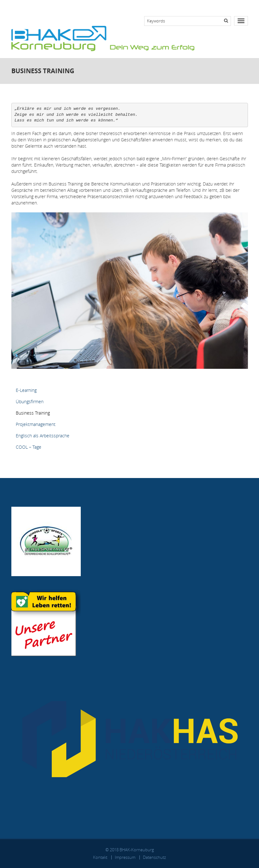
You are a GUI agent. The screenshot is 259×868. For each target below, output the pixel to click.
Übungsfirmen (30, 402)
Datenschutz (154, 857)
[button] (130, 290)
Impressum (125, 857)
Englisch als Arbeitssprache (43, 436)
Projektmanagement (36, 424)
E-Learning (26, 390)
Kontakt (100, 857)
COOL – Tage (29, 447)
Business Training (33, 413)
